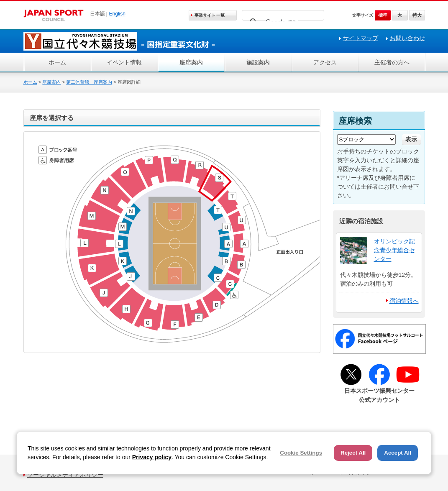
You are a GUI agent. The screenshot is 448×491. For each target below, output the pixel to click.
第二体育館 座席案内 (89, 82)
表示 (411, 139)
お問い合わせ (407, 38)
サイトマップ (361, 38)
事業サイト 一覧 (210, 15)
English (117, 14)
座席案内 (191, 62)
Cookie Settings (301, 453)
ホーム (57, 62)
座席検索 (355, 121)
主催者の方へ (392, 62)
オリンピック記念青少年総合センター (394, 250)
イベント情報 (124, 62)
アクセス (325, 62)
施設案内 (258, 62)
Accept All (398, 453)
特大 (417, 15)
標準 (383, 15)
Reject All (353, 453)
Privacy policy (152, 457)
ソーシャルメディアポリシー (65, 475)
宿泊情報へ (404, 301)
